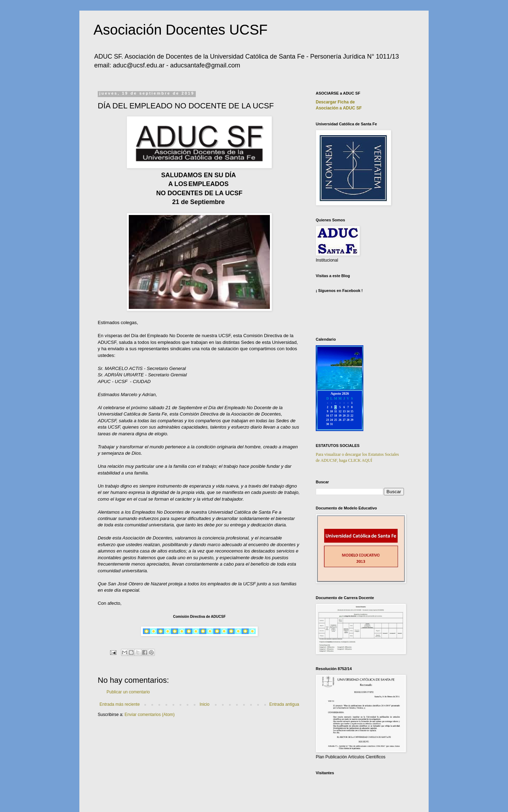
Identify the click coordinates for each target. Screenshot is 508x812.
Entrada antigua (284, 704)
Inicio (205, 704)
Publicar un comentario (128, 692)
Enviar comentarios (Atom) (150, 715)
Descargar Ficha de (335, 102)
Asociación (339, 108)
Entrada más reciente (120, 704)
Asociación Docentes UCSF (181, 30)
